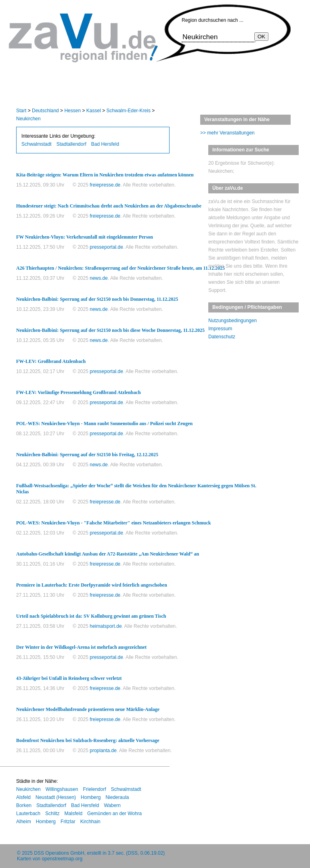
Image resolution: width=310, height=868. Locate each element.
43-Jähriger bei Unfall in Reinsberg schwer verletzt (69, 678)
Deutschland (45, 111)
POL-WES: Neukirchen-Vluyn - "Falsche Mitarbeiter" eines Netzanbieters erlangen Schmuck (113, 523)
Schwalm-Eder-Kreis (129, 111)
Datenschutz (222, 337)
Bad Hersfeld (105, 144)
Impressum (220, 329)
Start (21, 111)
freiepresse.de (105, 185)
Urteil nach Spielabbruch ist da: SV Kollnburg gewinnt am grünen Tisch (91, 616)
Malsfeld (73, 813)
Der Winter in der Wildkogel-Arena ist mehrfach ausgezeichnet (81, 647)
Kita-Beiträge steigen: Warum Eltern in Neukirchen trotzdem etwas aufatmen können (105, 175)
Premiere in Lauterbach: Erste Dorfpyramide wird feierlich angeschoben (92, 585)
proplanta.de (103, 751)
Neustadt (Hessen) (56, 797)
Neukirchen (28, 119)
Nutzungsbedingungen (232, 321)
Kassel (94, 111)
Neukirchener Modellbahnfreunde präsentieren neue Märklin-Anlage (88, 709)
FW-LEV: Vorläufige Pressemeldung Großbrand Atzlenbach (79, 392)
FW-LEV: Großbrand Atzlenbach (51, 361)
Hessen (72, 111)
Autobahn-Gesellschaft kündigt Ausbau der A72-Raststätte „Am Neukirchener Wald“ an (108, 554)
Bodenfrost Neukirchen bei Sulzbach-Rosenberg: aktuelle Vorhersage (88, 740)
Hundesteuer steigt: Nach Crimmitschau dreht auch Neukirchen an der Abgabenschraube (109, 206)
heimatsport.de (106, 626)
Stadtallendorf (71, 144)
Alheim (24, 822)
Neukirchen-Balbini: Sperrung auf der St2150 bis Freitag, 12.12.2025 (87, 455)
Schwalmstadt (37, 144)
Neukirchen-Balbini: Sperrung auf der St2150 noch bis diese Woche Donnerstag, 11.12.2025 (110, 330)
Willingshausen (62, 789)
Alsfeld (23, 797)
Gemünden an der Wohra (114, 813)
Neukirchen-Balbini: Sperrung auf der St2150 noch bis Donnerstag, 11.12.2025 (97, 299)
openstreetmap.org (62, 859)
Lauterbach (28, 813)
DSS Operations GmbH (59, 853)
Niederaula (117, 797)
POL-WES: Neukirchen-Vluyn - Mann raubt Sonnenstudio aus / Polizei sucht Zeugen (104, 424)
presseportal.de (106, 247)
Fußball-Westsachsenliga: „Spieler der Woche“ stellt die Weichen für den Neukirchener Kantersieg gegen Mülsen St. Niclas (136, 489)
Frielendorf (94, 789)
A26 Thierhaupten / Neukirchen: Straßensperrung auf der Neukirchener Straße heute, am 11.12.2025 (120, 268)
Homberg (91, 797)
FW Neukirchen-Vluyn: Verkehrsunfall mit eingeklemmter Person (85, 237)
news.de (99, 278)
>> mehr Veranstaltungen (227, 133)
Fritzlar (68, 822)
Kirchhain (90, 822)
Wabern (112, 805)
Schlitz (52, 813)
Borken (24, 805)
